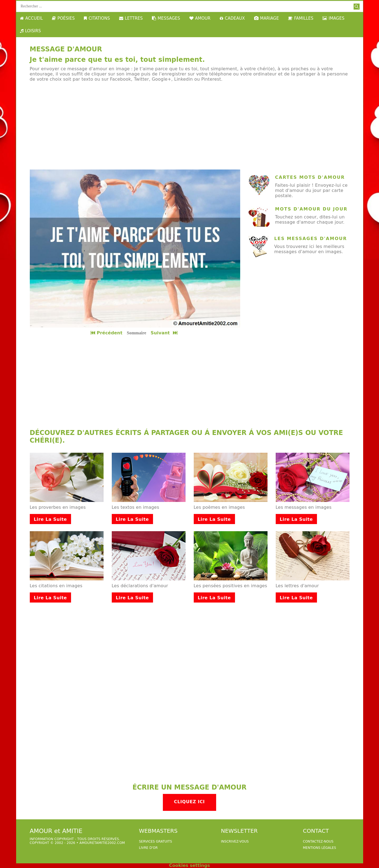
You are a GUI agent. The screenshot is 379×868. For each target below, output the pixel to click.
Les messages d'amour (311, 239)
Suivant (164, 333)
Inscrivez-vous (235, 841)
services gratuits (156, 841)
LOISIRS (30, 31)
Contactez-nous (318, 841)
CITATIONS (97, 18)
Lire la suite (50, 519)
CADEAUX (232, 18)
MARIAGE (267, 18)
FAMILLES (301, 18)
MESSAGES (166, 18)
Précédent (107, 333)
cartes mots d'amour (310, 177)
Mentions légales (320, 848)
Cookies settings (189, 865)
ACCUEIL (31, 18)
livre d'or (149, 848)
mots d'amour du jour (311, 209)
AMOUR (200, 18)
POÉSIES (63, 18)
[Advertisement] (190, 126)
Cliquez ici (189, 802)
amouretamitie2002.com (102, 843)
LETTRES (131, 18)
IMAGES (333, 18)
